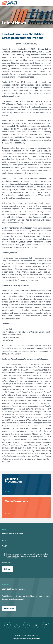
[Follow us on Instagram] (36, 625)
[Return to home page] (9, 3)
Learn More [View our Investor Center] (9, 609)
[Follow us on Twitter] (17, 625)
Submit (7, 569)
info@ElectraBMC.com (11, 337)
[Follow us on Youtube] (46, 625)
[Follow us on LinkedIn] (7, 625)
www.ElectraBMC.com (11, 319)
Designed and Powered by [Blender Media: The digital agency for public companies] (27, 639)
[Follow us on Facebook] (27, 625)
